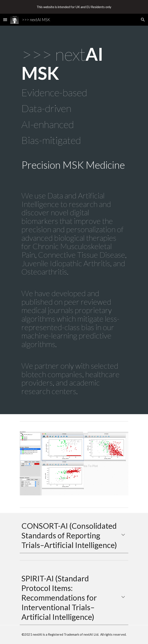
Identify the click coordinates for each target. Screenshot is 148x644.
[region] (74, 7)
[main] (74, 220)
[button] (5, 20)
